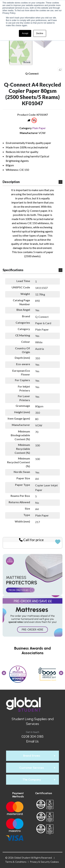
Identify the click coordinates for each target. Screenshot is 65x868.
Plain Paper (39, 128)
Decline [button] (40, 33)
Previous (4, 674)
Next (61, 674)
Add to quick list (58, 542)
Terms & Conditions (16, 862)
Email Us (32, 741)
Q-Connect (32, 74)
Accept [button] (25, 33)
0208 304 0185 (32, 736)
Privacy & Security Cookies (44, 862)
